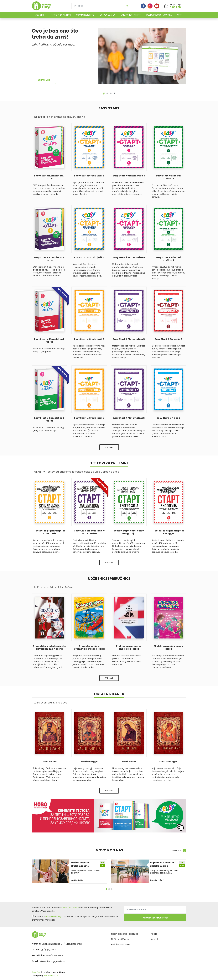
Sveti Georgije (89, 762)
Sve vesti (179, 851)
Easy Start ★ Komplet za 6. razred (50, 419)
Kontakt (155, 939)
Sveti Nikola (50, 762)
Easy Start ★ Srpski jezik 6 (89, 418)
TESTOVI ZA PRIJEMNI (61, 15)
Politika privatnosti (121, 944)
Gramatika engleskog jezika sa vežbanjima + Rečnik (50, 648)
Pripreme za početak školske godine (162, 864)
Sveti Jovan (129, 762)
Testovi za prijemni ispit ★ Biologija (169, 532)
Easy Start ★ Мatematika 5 (129, 339)
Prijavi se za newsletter (155, 918)
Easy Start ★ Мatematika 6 (129, 418)
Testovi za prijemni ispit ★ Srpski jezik (50, 532)
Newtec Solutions (51, 975)
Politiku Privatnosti (70, 907)
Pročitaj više (78, 880)
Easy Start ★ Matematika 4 (129, 257)
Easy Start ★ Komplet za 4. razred (50, 259)
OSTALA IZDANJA (107, 15)
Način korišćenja (120, 939)
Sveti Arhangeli (168, 762)
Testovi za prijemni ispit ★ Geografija (129, 532)
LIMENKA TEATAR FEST (131, 15)
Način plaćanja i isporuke (125, 934)
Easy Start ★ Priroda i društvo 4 (169, 259)
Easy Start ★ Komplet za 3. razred (50, 177)
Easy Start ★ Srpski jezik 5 (89, 339)
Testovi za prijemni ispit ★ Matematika (89, 532)
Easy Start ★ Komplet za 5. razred (50, 341)
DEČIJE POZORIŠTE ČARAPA (159, 15)
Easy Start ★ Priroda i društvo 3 (169, 177)
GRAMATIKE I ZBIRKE (85, 15)
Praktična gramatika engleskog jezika (129, 648)
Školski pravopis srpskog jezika (168, 648)
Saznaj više (44, 80)
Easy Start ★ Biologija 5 (169, 339)
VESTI (180, 15)
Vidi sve (109, 447)
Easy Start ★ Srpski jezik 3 (89, 176)
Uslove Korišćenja (54, 916)
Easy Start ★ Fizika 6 (169, 418)
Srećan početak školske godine (80, 864)
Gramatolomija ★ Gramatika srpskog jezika (89, 648)
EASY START (40, 15)
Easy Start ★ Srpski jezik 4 (89, 257)
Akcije (154, 934)
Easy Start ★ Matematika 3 (129, 176)
